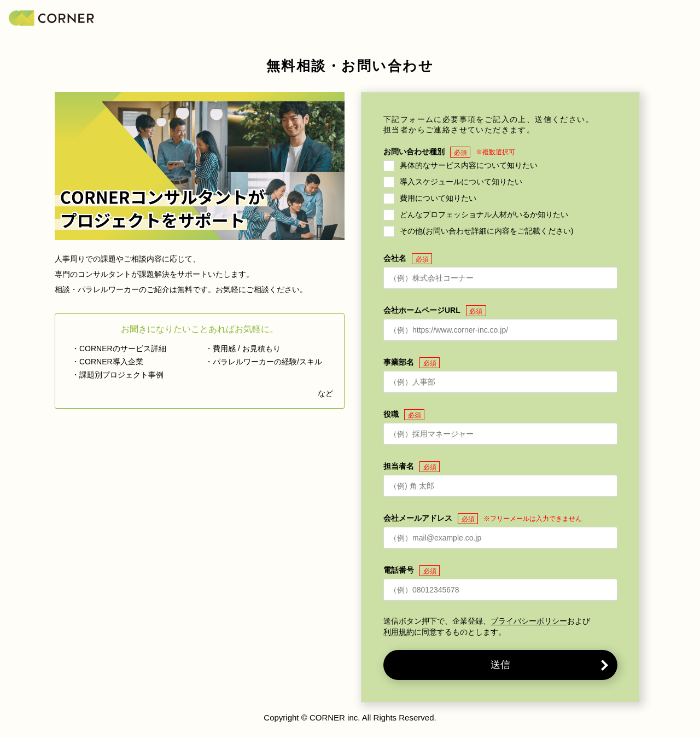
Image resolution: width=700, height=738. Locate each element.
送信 (500, 665)
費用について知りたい (438, 198)
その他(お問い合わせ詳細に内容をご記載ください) (486, 231)
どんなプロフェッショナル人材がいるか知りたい (484, 214)
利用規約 (399, 632)
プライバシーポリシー (529, 621)
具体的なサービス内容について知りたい (469, 165)
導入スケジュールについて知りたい (461, 182)
